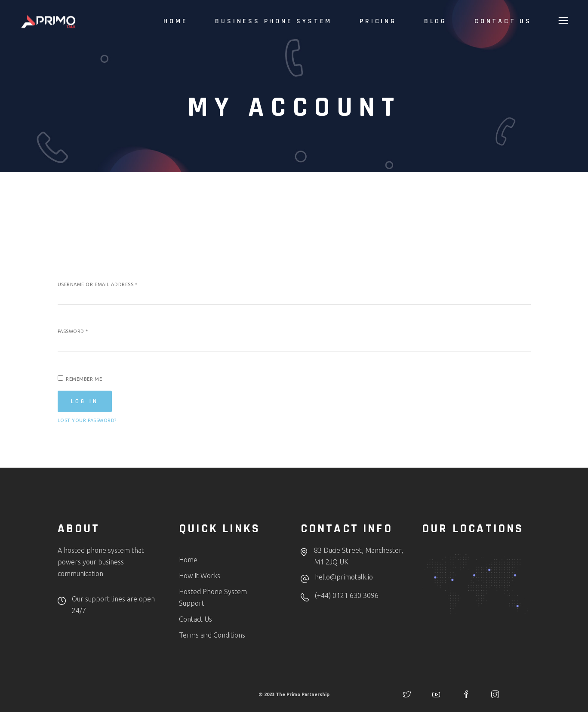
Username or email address (98, 284)
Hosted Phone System (213, 592)
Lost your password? (87, 420)
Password (73, 331)
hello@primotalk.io (344, 577)
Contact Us (195, 619)
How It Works (200, 576)
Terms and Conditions (212, 635)
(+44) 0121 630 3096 (347, 595)
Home (188, 560)
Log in (85, 401)
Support (192, 603)
